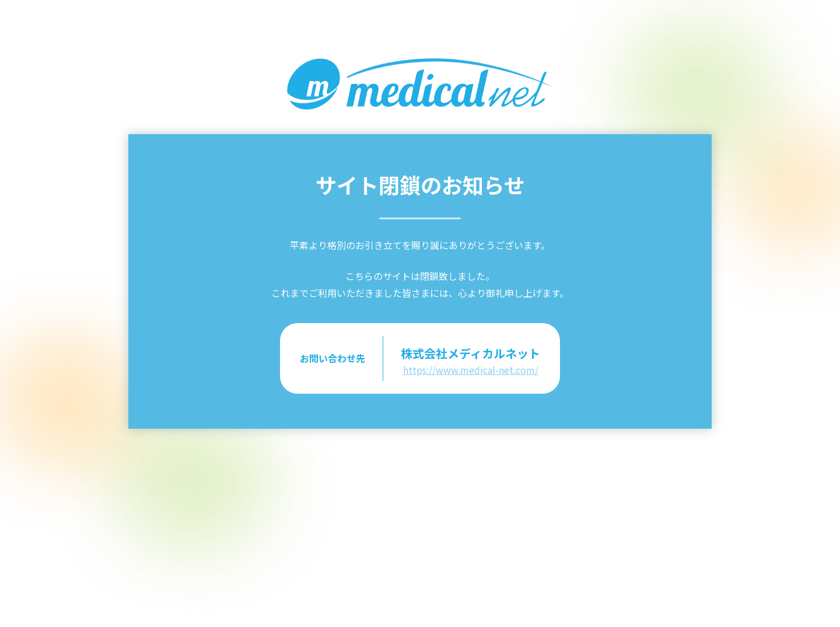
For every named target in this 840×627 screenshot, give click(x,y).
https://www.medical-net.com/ (471, 370)
